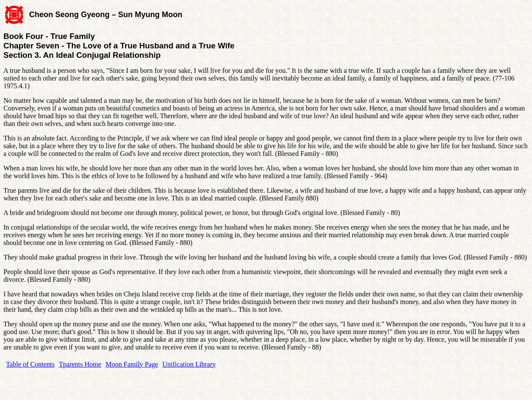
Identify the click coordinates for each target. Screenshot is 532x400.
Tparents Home (80, 364)
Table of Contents (30, 364)
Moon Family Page (132, 364)
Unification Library (189, 364)
